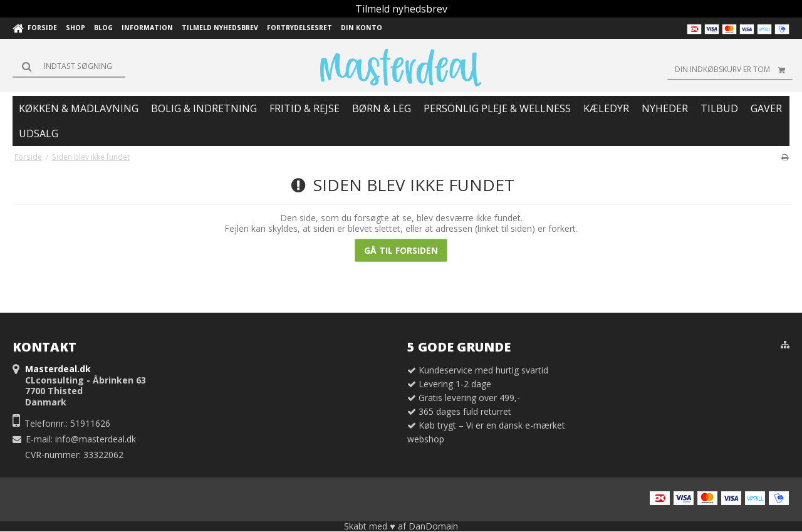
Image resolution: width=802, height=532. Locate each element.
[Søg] (69, 66)
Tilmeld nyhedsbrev (401, 9)
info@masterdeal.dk (96, 439)
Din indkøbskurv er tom (734, 70)
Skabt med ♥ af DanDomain (401, 526)
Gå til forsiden (401, 250)
